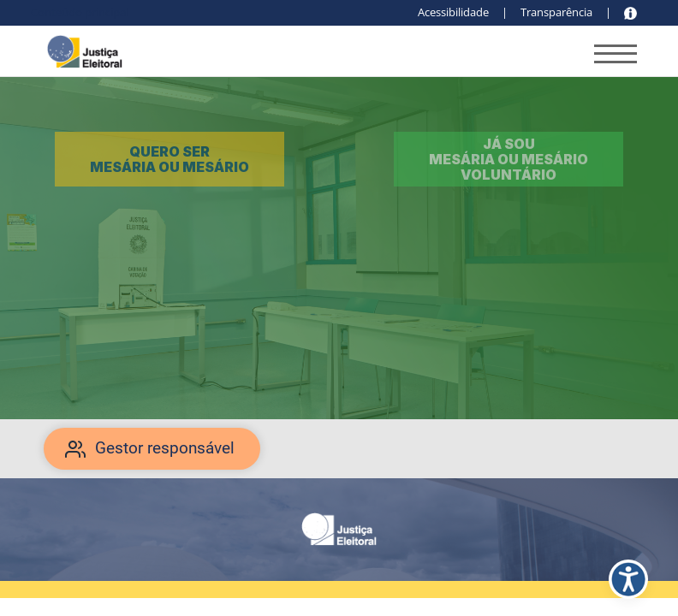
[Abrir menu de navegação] (616, 56)
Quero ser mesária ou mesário (169, 159)
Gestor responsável (165, 448)
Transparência (556, 12)
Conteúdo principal (80, 12)
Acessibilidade (453, 12)
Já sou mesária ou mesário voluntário (508, 160)
